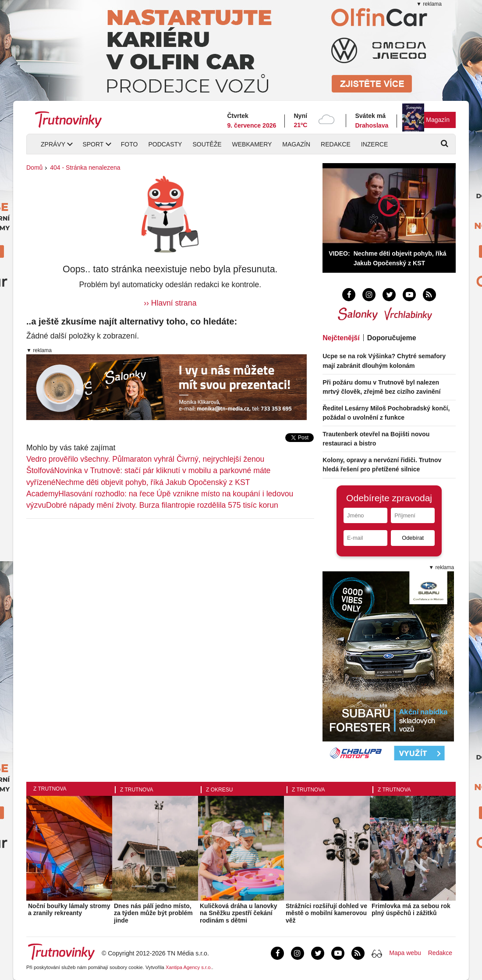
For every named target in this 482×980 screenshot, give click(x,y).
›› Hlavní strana (170, 303)
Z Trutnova (50, 789)
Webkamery (252, 144)
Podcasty (165, 144)
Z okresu (219, 790)
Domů (34, 167)
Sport (93, 144)
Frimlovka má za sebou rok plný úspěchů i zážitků (411, 910)
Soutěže (207, 144)
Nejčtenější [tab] (341, 338)
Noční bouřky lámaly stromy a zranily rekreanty (69, 910)
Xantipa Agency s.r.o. (189, 967)
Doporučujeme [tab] (392, 338)
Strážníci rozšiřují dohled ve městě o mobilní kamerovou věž (326, 913)
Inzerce (374, 144)
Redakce (336, 144)
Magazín (438, 120)
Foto (129, 144)
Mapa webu (405, 953)
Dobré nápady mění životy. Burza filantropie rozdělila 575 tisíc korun (162, 505)
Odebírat (413, 538)
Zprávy (53, 144)
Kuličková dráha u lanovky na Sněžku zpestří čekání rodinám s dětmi (239, 913)
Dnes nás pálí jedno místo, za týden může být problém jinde (153, 913)
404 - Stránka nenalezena (85, 167)
